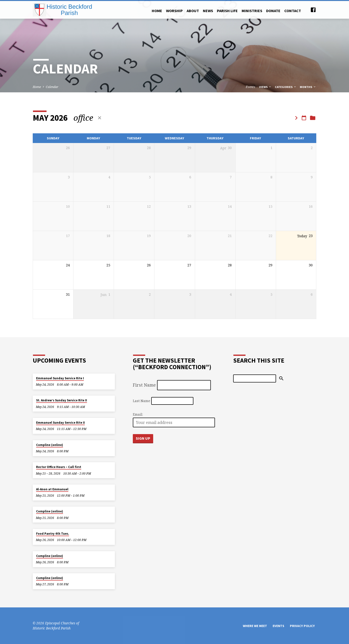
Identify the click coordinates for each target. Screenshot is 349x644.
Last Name (142, 401)
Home (157, 11)
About (193, 11)
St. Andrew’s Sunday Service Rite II (62, 400)
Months (308, 87)
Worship (174, 11)
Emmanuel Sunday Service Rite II (60, 423)
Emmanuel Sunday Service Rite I (60, 378)
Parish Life (227, 11)
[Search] (255, 378)
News (208, 11)
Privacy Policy (302, 626)
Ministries (252, 11)
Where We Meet (255, 626)
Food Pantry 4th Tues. (53, 534)
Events (250, 87)
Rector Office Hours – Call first (59, 467)
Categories (286, 87)
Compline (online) (50, 445)
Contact (293, 11)
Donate (273, 11)
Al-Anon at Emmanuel (52, 489)
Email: (138, 414)
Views (265, 87)
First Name (144, 385)
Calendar (52, 87)
